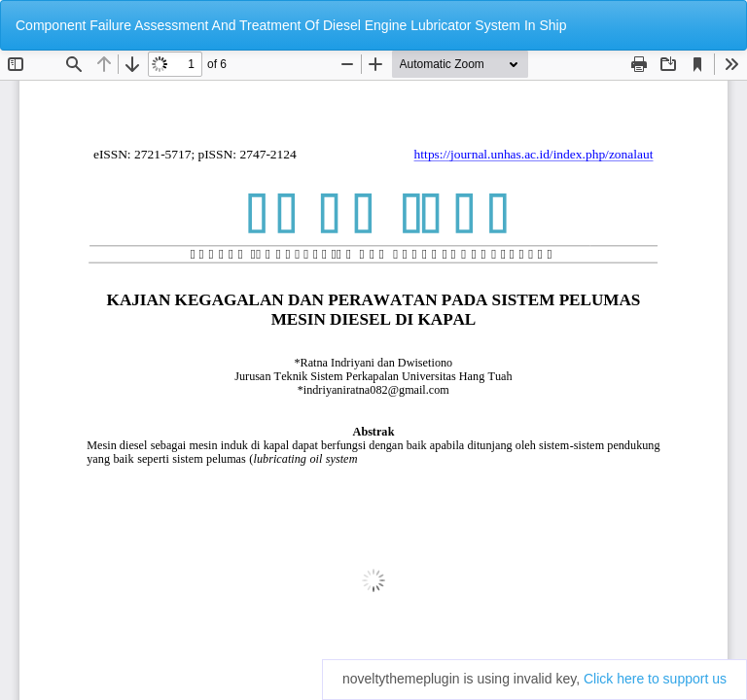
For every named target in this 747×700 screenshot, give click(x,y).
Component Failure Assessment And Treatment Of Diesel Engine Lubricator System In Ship (291, 25)
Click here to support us (655, 679)
